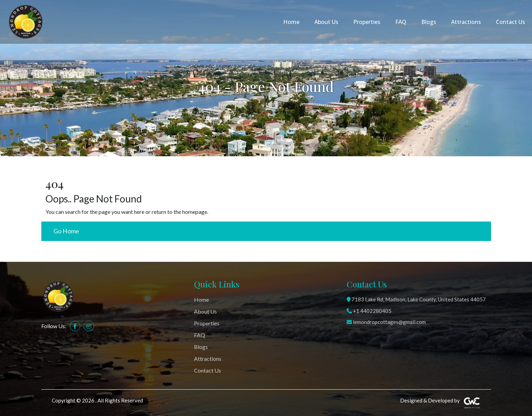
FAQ (401, 22)
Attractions (466, 22)
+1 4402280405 (369, 311)
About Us (326, 22)
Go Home (66, 231)
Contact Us (510, 22)
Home (291, 22)
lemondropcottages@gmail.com (386, 322)
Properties (367, 22)
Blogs (429, 22)
